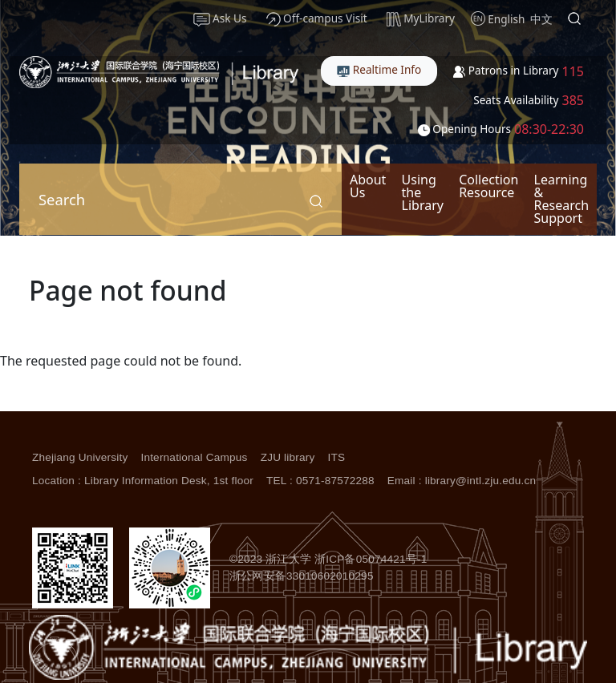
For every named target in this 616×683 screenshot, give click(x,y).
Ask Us (220, 18)
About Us (368, 186)
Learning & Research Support (562, 199)
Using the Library (423, 192)
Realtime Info (379, 69)
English (506, 19)
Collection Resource (488, 186)
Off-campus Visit (317, 18)
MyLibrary (421, 18)
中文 (541, 19)
